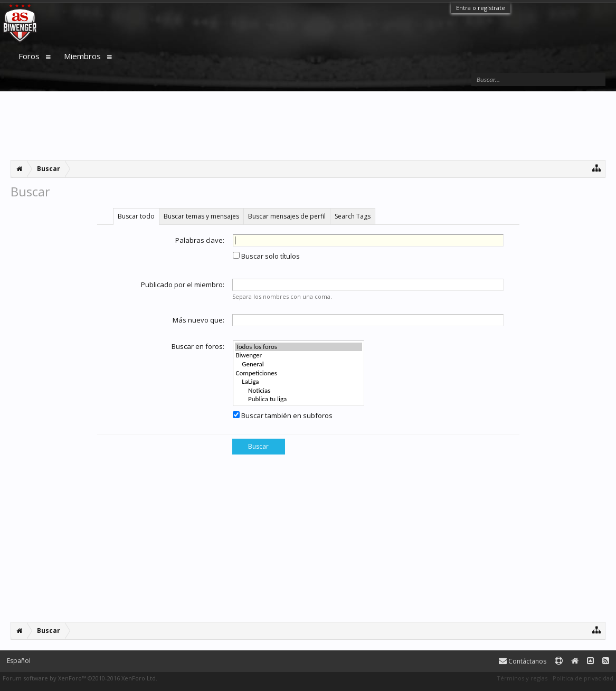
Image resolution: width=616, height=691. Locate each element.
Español (19, 661)
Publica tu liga (298, 399)
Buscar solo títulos (266, 256)
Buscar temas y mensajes (201, 216)
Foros (29, 56)
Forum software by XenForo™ (80, 678)
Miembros (82, 56)
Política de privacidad (583, 678)
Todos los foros (298, 347)
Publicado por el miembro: (183, 285)
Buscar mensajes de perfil (287, 216)
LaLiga (298, 382)
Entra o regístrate (481, 8)
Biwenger (298, 356)
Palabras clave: (200, 240)
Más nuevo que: (198, 320)
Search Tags (353, 216)
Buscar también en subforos (283, 415)
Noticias (298, 391)
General (298, 365)
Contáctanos (523, 661)
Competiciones (298, 373)
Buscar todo (136, 216)
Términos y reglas (522, 678)
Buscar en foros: (198, 346)
